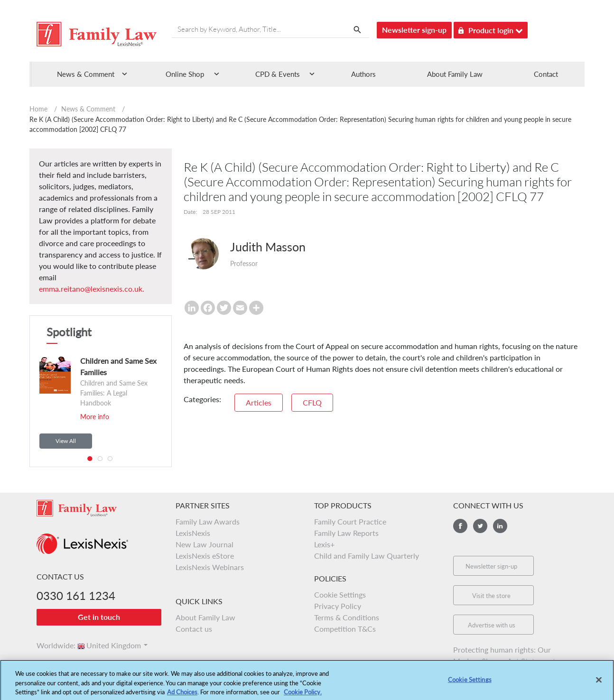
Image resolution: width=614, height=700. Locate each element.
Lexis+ (324, 544)
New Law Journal (205, 544)
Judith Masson (268, 247)
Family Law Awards (208, 521)
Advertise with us (492, 625)
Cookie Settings (340, 594)
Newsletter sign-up (414, 30)
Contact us (194, 629)
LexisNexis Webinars (210, 567)
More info (95, 417)
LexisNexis (193, 533)
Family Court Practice (350, 521)
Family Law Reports (346, 533)
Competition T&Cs (345, 629)
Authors (363, 74)
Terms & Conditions (347, 617)
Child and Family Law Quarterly (367, 556)
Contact (546, 74)
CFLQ (312, 402)
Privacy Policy (338, 606)
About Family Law (455, 74)
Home (38, 109)
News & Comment (88, 109)
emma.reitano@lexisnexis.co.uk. (92, 289)
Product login (491, 29)
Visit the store (491, 596)
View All (66, 441)
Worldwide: (52, 645)
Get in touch (99, 617)
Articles (259, 402)
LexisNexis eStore (205, 556)
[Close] (599, 684)
